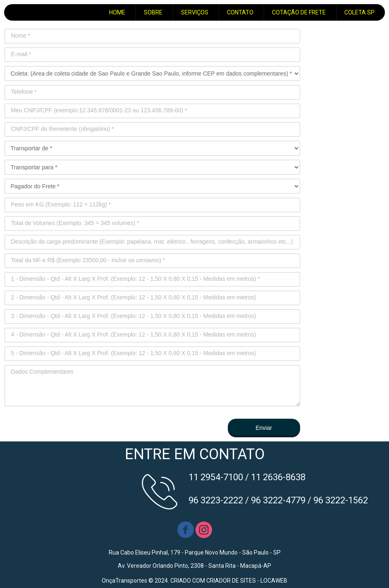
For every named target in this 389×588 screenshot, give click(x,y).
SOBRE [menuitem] (153, 12)
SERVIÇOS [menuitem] (195, 12)
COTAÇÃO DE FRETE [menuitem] (299, 12)
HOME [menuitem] (117, 12)
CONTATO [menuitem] (240, 12)
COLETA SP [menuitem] (359, 12)
